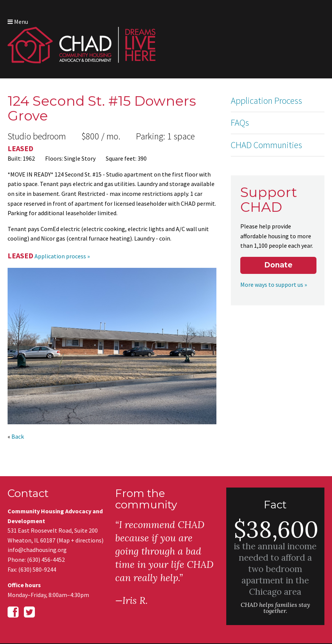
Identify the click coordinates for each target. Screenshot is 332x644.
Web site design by (295, 612)
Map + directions (80, 502)
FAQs (240, 98)
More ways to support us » (270, 231)
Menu (313, 15)
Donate (278, 212)
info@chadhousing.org (37, 511)
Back (18, 398)
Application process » (62, 217)
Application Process (266, 76)
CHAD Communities (266, 120)
